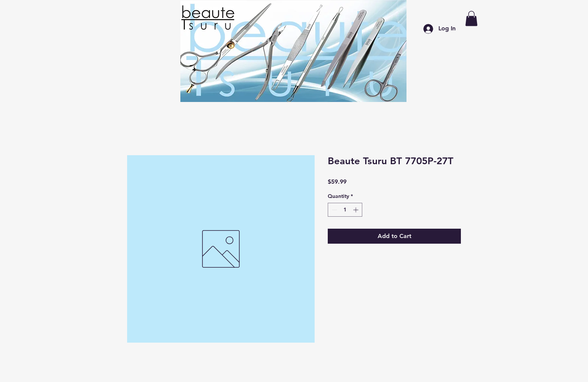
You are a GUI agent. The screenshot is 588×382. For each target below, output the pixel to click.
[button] (471, 19)
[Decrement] (334, 210)
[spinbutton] (345, 210)
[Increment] (356, 210)
